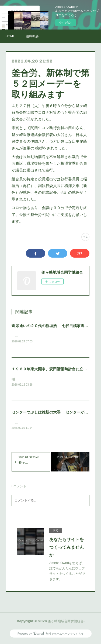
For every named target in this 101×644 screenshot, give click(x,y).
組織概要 (32, 36)
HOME (10, 36)
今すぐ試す (66, 23)
